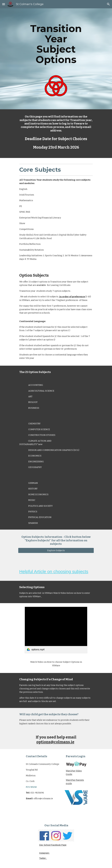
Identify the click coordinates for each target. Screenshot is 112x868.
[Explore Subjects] (56, 551)
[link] (56, 630)
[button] (4, 4)
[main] (56, 44)
